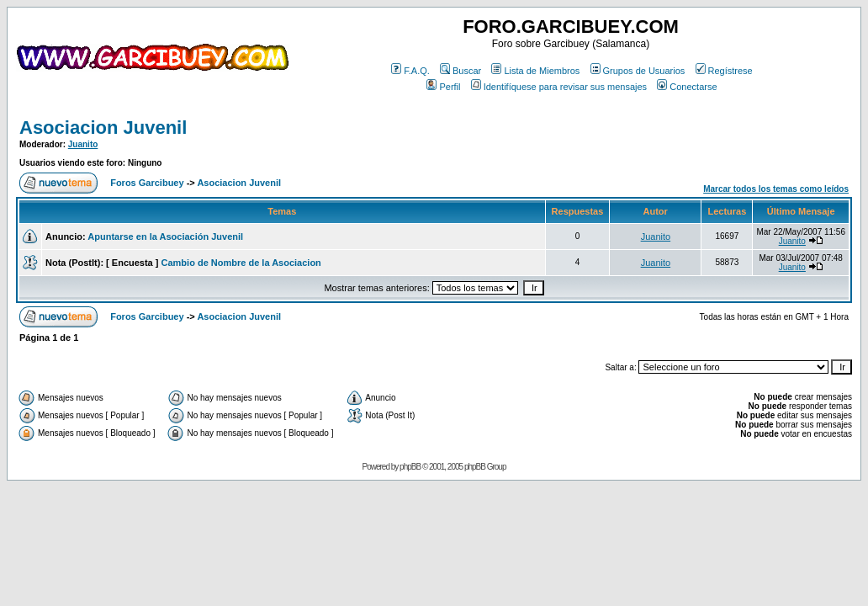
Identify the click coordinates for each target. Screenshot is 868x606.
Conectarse (687, 87)
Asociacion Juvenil (103, 128)
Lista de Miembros (535, 71)
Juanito (83, 144)
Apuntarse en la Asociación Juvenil (165, 237)
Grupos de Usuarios (638, 71)
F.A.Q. (410, 71)
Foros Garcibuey (147, 183)
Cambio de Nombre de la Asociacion (241, 263)
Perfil (443, 87)
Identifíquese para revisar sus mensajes (559, 87)
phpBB (410, 467)
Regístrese (724, 71)
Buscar (460, 71)
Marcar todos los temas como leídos (776, 189)
